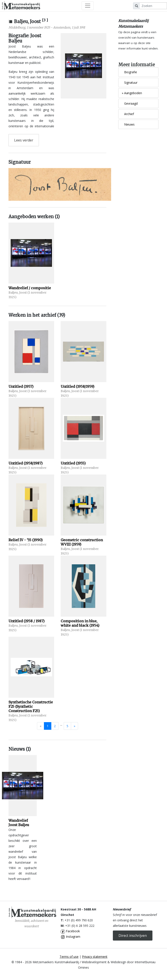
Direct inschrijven (133, 936)
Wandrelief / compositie (30, 288)
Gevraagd (130, 103)
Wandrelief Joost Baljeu (19, 823)
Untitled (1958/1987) (26, 463)
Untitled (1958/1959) (78, 386)
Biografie (129, 72)
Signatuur (130, 83)
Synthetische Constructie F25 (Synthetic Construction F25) (31, 706)
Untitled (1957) (21, 386)
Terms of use (69, 957)
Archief (128, 114)
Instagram (70, 937)
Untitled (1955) (73, 463)
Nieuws (128, 124)
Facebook (70, 931)
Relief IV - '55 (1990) (26, 540)
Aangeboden (132, 93)
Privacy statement (95, 957)
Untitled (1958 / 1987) (27, 621)
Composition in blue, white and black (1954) (80, 623)
